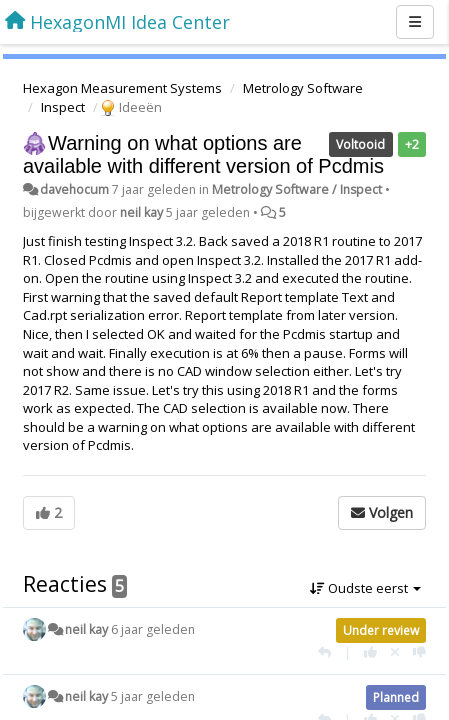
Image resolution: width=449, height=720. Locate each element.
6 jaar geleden (153, 629)
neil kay (141, 212)
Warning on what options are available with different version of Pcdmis (203, 154)
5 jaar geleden (153, 696)
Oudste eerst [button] (365, 588)
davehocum (74, 189)
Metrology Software (303, 88)
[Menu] (415, 22)
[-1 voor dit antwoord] (419, 652)
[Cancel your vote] (395, 652)
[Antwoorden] (324, 652)
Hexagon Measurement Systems (122, 88)
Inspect (63, 107)
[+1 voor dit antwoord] (370, 652)
